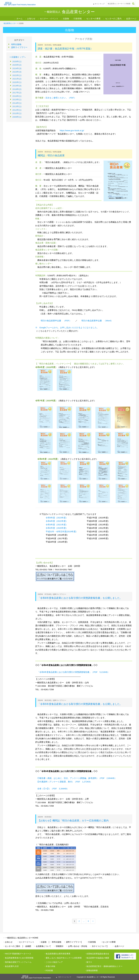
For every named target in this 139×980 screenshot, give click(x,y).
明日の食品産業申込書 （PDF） (56, 321)
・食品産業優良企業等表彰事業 (57, 954)
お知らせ (31, 19)
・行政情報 (91, 942)
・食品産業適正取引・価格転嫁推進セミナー (103, 966)
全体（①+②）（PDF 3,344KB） (53, 789)
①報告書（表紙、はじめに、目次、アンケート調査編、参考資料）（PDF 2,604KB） (77, 778)
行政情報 (78, 19)
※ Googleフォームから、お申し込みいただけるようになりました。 (67, 328)
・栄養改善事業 (91, 970)
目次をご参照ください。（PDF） (61, 98)
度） (66, 528)
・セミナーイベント (26, 942)
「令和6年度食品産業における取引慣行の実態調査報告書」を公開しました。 (80, 598)
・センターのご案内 (12, 946)
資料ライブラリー (19, 47)
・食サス (88, 962)
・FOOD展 (48, 970)
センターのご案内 (113, 19)
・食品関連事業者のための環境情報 (18, 958)
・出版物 (43, 942)
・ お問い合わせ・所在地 (76, 946)
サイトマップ (100, 4)
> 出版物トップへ (18, 57)
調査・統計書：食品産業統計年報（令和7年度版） (65, 49)
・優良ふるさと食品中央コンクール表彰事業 (63, 958)
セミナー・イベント (49, 19)
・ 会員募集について (42, 946)
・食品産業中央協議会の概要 (97, 958)
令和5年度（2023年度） (57, 518)
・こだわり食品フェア (53, 962)
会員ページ (131, 19)
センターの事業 (93, 19)
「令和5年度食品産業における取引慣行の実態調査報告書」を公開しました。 (80, 704)
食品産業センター (10, 23)
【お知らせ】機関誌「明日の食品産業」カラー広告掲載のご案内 (73, 821)
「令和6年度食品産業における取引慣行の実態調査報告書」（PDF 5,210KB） (73, 672)
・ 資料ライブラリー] (73, 942)
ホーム (19, 19)
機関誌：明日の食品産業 (51, 156)
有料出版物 (16, 44)
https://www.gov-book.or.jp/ (72, 130)
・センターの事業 (108, 942)
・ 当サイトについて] (98, 946)
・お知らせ (8, 942)
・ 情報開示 (58, 946)
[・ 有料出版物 (55, 942)
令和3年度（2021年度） (57, 525)
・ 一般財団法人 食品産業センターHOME (21, 938)
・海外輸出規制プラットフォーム (17, 962)
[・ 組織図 (27, 946)
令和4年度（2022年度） (57, 521)
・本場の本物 (49, 966)
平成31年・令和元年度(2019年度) (61, 531)
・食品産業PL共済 (11, 966)
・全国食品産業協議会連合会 (97, 954)
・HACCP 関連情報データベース (17, 954)
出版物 (66, 19)
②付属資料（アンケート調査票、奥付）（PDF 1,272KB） (65, 782)
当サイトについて (65, 977)
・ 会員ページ (118, 946)
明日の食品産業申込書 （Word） (97, 321)
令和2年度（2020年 (55, 528)
